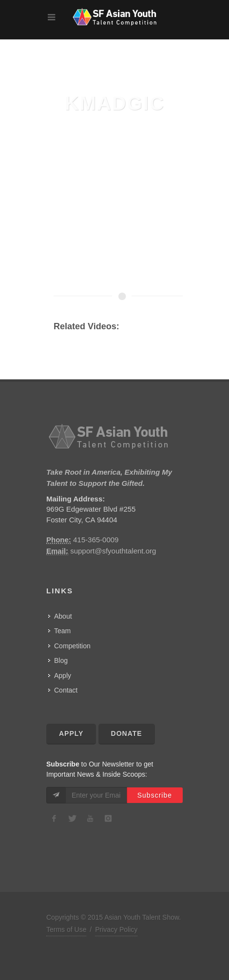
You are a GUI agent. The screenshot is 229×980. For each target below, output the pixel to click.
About (63, 616)
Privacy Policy (116, 929)
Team (62, 631)
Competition (72, 646)
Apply (63, 676)
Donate (127, 733)
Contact (66, 690)
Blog (61, 660)
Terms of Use (66, 929)
